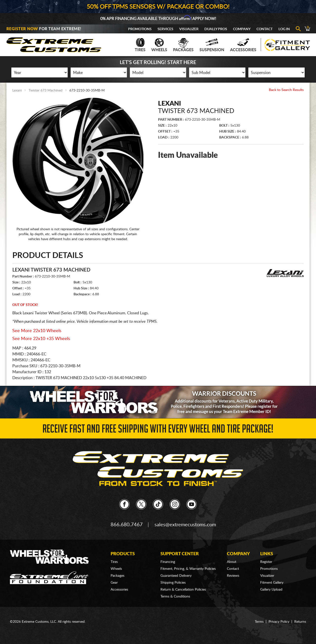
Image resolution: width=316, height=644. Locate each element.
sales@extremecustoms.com (185, 525)
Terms (259, 622)
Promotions (140, 29)
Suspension (212, 45)
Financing (168, 562)
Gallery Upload (271, 590)
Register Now (22, 29)
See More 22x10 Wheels (37, 331)
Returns (300, 622)
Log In (284, 29)
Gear (114, 583)
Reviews (233, 576)
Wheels (159, 45)
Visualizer (189, 29)
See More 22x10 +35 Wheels (41, 339)
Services (165, 29)
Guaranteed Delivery (176, 576)
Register (266, 562)
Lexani (17, 91)
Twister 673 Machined (46, 91)
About (232, 562)
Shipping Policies (173, 583)
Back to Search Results (286, 90)
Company (242, 29)
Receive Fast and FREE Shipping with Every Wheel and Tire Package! (158, 430)
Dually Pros (216, 29)
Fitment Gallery (272, 583)
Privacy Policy (279, 622)
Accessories (243, 45)
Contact (265, 29)
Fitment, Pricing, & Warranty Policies (188, 569)
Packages (183, 45)
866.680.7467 (127, 525)
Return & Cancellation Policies (183, 590)
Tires (140, 45)
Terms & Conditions (175, 597)
